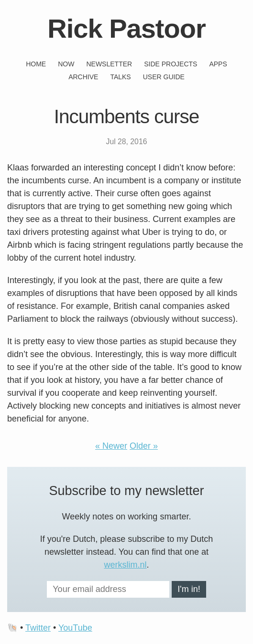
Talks (120, 77)
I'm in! (189, 589)
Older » (144, 446)
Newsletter (109, 64)
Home (36, 64)
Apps (218, 64)
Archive (83, 77)
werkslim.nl (125, 565)
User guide (164, 77)
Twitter (38, 628)
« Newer (111, 446)
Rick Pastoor (126, 28)
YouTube (75, 628)
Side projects (170, 64)
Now (66, 64)
